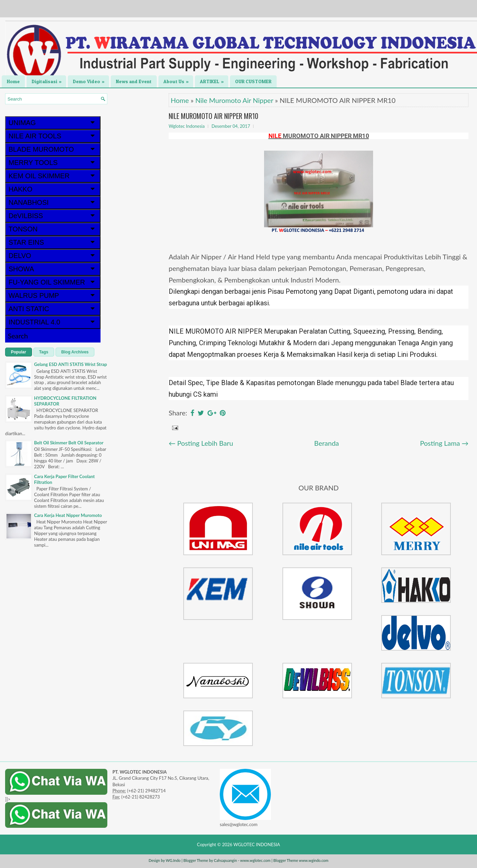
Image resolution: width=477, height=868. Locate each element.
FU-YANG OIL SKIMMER (53, 282)
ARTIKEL (214, 80)
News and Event (134, 81)
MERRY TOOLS (53, 163)
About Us (178, 80)
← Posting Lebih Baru (201, 443)
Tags (44, 352)
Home (13, 81)
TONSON (53, 229)
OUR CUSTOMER (253, 81)
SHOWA (53, 269)
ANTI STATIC (53, 309)
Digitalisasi (49, 80)
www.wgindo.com (314, 860)
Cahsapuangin (226, 860)
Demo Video (91, 80)
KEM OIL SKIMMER (53, 176)
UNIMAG (53, 123)
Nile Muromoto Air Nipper (234, 100)
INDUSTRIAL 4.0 (53, 322)
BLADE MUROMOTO (53, 149)
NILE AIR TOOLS (53, 136)
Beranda (327, 443)
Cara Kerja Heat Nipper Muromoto (68, 515)
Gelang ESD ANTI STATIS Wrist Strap (71, 364)
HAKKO (53, 189)
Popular (19, 352)
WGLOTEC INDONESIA (257, 844)
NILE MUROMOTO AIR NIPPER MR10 (213, 116)
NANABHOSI (53, 202)
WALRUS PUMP (53, 295)
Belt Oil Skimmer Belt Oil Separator (69, 443)
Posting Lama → (444, 443)
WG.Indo (173, 860)
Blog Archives (75, 352)
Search (18, 336)
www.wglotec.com (255, 860)
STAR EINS (53, 242)
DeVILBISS (53, 216)
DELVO (53, 256)
